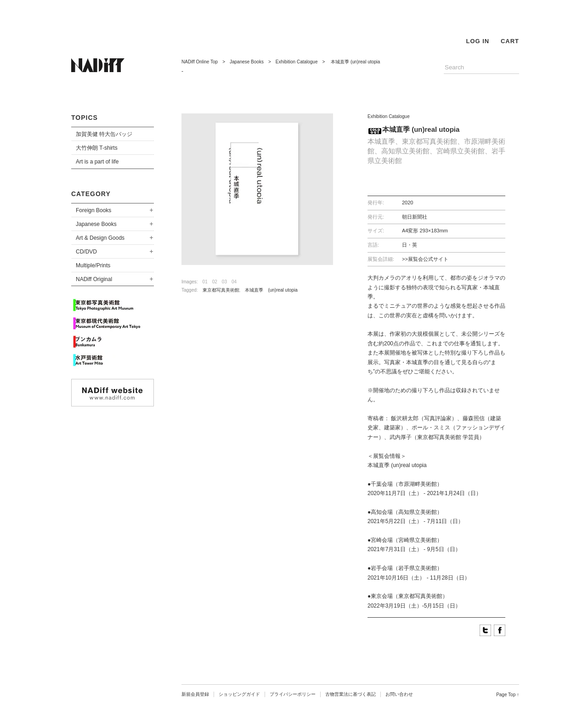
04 (234, 282)
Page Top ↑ (508, 695)
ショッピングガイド (239, 694)
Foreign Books (93, 210)
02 (215, 282)
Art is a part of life (97, 162)
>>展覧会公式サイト (425, 259)
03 (224, 282)
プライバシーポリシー (293, 694)
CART (510, 41)
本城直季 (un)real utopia (273, 290)
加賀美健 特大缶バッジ (104, 134)
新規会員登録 (195, 694)
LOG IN (478, 41)
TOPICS (85, 118)
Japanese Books (96, 224)
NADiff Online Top (200, 62)
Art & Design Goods (100, 238)
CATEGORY (91, 194)
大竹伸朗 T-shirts (97, 148)
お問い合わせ (399, 694)
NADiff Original (94, 279)
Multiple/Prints (93, 265)
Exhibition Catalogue (297, 62)
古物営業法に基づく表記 (351, 694)
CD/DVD (86, 252)
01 (205, 282)
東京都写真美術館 (221, 290)
